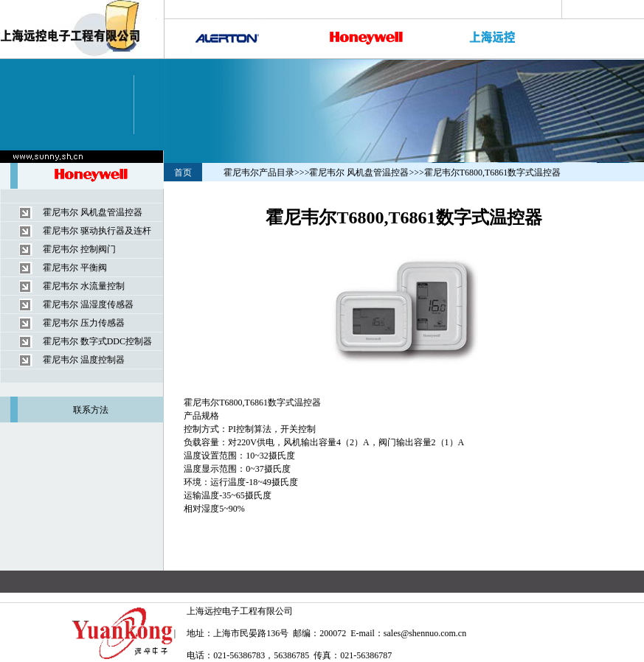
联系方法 (91, 410)
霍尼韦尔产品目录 (259, 173)
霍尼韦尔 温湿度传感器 (88, 304)
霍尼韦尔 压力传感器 (84, 323)
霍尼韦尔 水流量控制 (84, 286)
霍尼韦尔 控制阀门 (79, 249)
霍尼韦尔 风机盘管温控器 (93, 212)
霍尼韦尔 (201, 403)
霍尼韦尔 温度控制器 (84, 360)
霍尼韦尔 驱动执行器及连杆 (97, 231)
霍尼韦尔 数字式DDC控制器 (97, 341)
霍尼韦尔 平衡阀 (75, 268)
